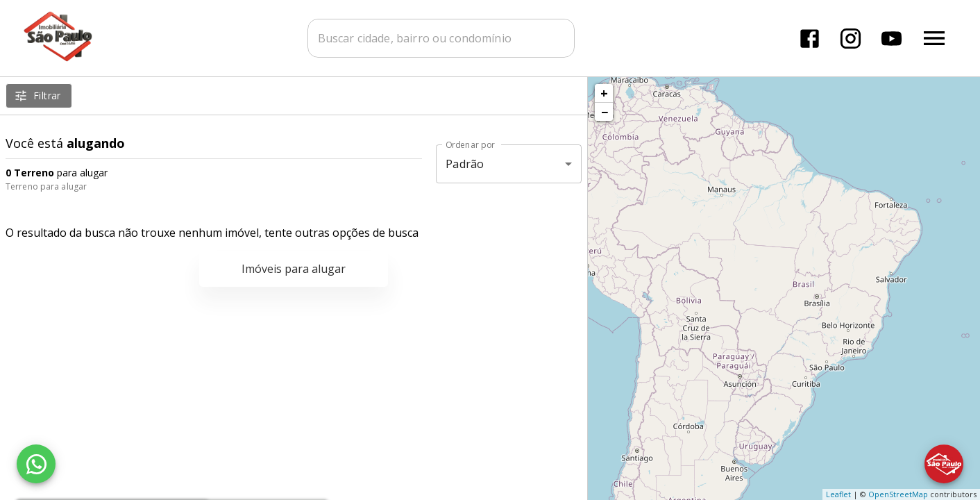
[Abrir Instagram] (851, 39)
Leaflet (838, 494)
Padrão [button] (465, 164)
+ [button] (604, 93)
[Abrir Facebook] (810, 39)
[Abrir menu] (934, 38)
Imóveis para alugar (294, 269)
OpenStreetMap (898, 494)
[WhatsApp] (36, 464)
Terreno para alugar (46, 186)
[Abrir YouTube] (892, 39)
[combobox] (441, 38)
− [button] (605, 112)
